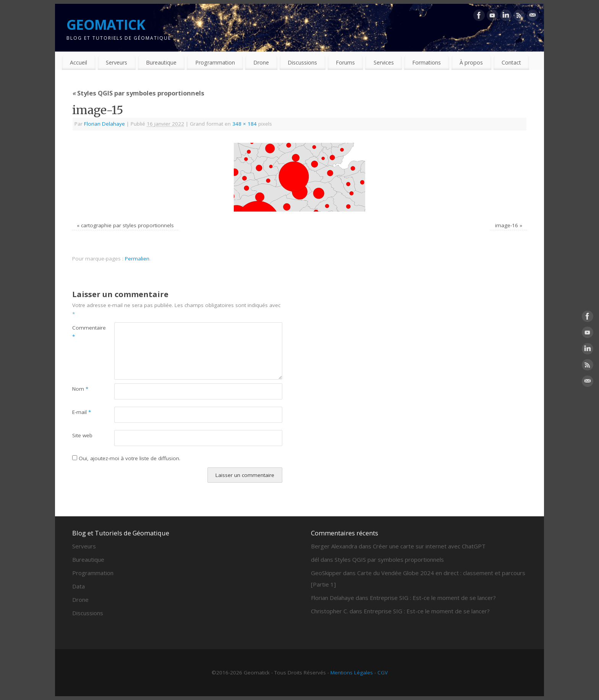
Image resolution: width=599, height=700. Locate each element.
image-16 (507, 225)
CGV (383, 673)
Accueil (79, 62)
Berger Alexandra (334, 546)
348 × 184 (244, 124)
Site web (82, 435)
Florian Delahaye (104, 124)
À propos (471, 62)
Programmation (215, 62)
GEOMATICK (106, 25)
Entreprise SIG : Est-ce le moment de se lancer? (433, 598)
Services (384, 62)
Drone (261, 62)
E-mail (82, 412)
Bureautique (161, 62)
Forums (345, 62)
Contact (511, 62)
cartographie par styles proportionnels (127, 225)
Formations (427, 62)
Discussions (302, 62)
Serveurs (117, 62)
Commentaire (83, 332)
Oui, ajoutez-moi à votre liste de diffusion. (126, 458)
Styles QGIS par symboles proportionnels (138, 93)
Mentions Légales (352, 673)
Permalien (137, 259)
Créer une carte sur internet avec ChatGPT (429, 546)
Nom (80, 389)
